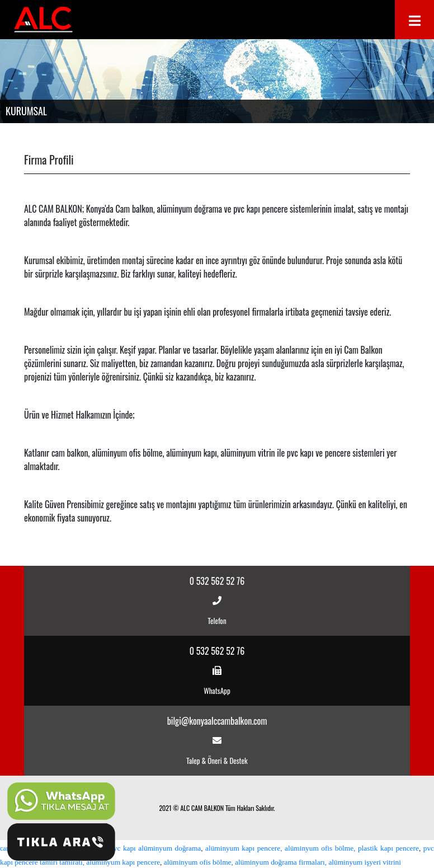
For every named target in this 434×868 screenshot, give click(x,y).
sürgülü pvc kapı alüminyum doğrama (143, 848)
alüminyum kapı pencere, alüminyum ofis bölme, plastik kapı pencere (312, 848)
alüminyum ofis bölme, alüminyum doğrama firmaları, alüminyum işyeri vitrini (282, 862)
